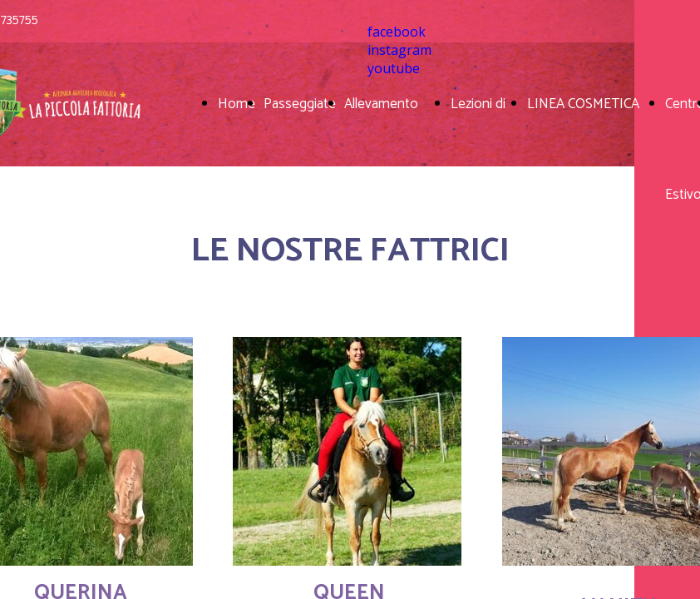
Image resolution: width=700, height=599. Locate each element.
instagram (399, 50)
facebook (397, 32)
